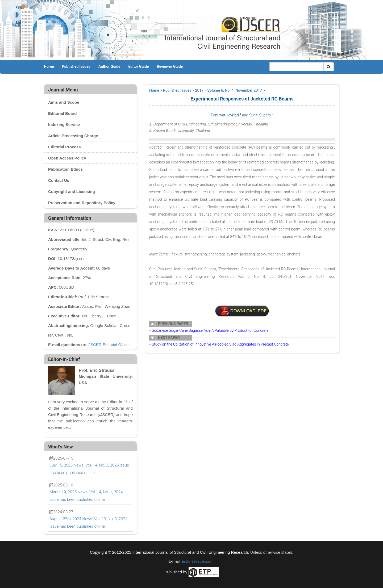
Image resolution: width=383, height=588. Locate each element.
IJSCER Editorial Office (108, 345)
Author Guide (109, 66)
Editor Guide (138, 66)
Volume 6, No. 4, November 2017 (235, 90)
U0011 (242, 311)
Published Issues (76, 66)
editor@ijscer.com (198, 561)
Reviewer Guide (170, 66)
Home (49, 66)
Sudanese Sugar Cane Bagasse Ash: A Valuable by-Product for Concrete (210, 330)
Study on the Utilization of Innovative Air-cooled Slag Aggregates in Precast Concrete (220, 344)
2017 (199, 90)
